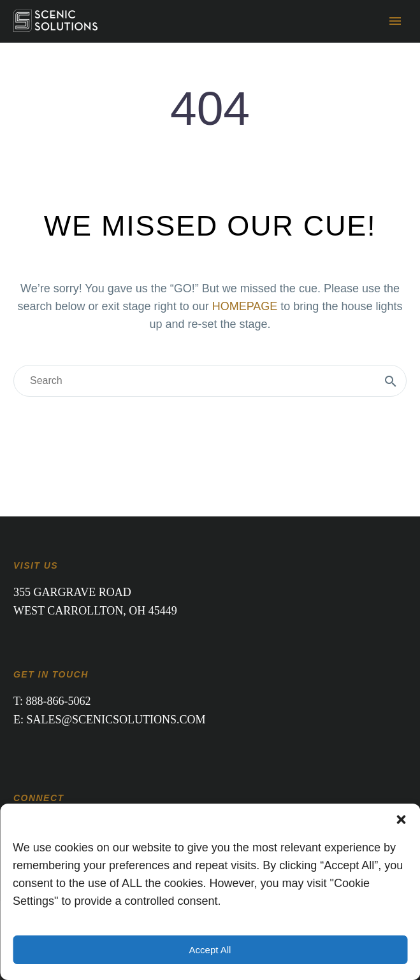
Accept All (210, 950)
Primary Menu (395, 21)
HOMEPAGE (245, 306)
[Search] (210, 381)
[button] (401, 820)
